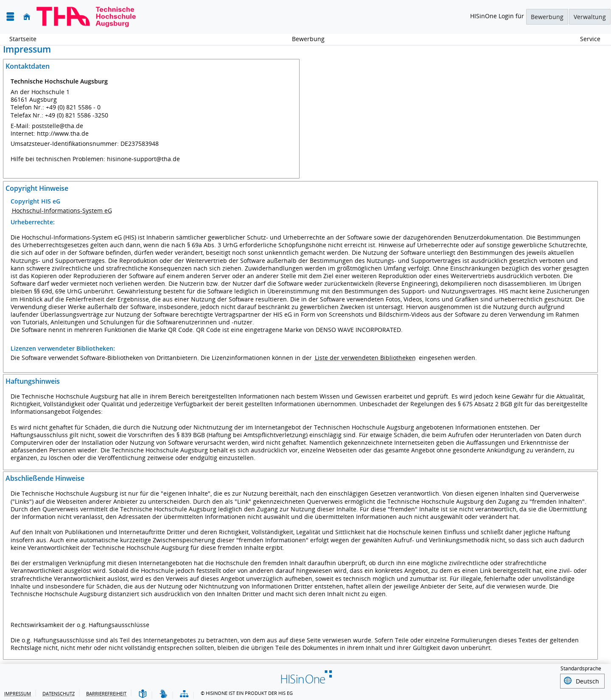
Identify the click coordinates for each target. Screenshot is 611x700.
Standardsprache (581, 669)
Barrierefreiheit (106, 692)
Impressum (18, 692)
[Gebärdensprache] (163, 693)
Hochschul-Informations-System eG (62, 211)
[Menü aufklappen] (10, 17)
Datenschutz (59, 692)
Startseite (23, 39)
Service (586, 39)
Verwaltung (590, 17)
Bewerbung (547, 17)
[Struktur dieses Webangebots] (184, 693)
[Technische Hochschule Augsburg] (86, 17)
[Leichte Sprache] (143, 693)
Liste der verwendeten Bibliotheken (365, 358)
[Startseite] (27, 17)
